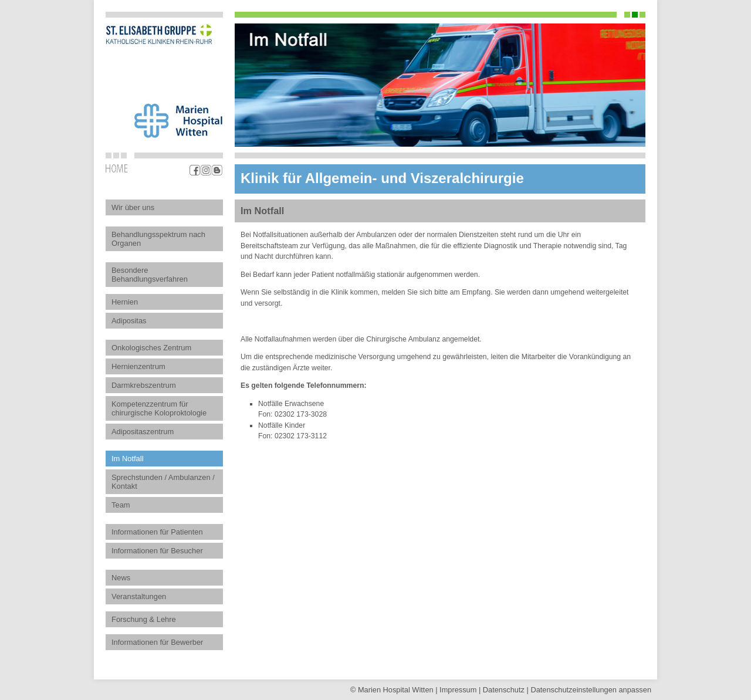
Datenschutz (504, 690)
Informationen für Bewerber (157, 642)
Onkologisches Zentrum (151, 348)
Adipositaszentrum (143, 432)
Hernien (125, 302)
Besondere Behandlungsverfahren (150, 275)
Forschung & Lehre (144, 619)
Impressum (458, 690)
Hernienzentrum (138, 366)
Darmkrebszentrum (144, 385)
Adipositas (129, 321)
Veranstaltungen (139, 596)
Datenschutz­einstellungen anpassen (591, 690)
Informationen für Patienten (157, 532)
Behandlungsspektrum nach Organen (158, 239)
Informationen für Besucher (157, 551)
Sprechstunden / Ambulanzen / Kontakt (163, 482)
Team (121, 505)
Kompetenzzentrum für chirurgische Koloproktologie (159, 408)
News (121, 578)
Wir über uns (133, 207)
